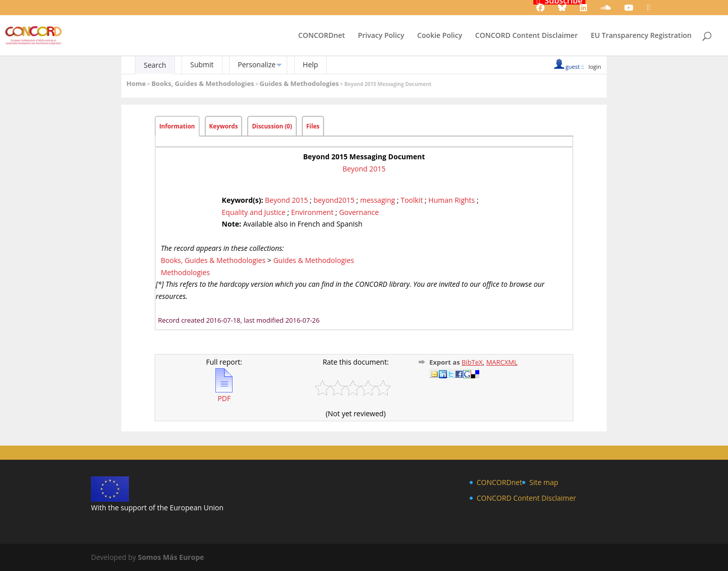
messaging (377, 200)
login (595, 67)
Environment (312, 212)
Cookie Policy (440, 36)
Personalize (257, 64)
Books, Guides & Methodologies (202, 83)
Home (136, 83)
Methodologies (185, 272)
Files (313, 126)
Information (177, 126)
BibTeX (472, 362)
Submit (202, 64)
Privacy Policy (381, 36)
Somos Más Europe (171, 557)
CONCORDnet (322, 36)
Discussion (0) (272, 126)
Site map (544, 482)
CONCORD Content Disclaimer (527, 36)
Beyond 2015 (364, 169)
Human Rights (451, 200)
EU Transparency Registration (641, 36)
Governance (359, 212)
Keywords (224, 126)
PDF (224, 394)
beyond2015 (334, 200)
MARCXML (502, 362)
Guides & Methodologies (299, 83)
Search (155, 65)
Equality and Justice (254, 212)
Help (310, 64)
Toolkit (412, 200)
